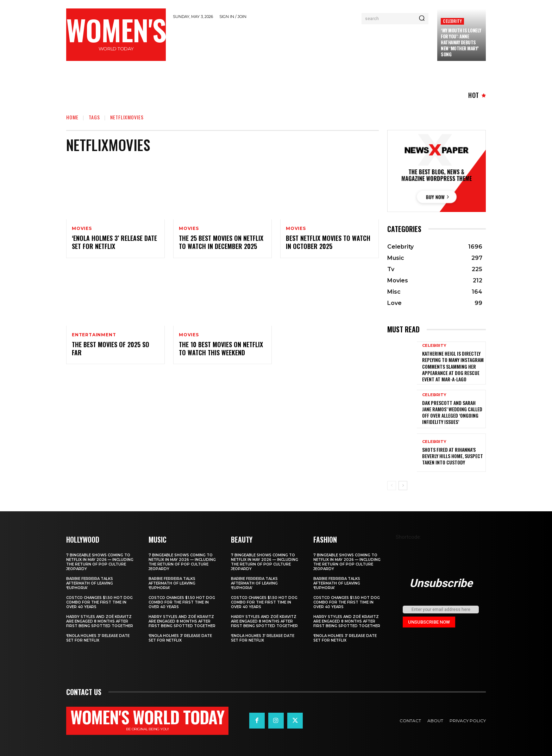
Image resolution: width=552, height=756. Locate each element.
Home (72, 117)
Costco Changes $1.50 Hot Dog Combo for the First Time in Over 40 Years (99, 602)
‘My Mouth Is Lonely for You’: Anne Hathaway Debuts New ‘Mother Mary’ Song (461, 42)
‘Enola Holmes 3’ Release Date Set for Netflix (114, 242)
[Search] (422, 19)
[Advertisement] (302, 43)
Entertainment (94, 335)
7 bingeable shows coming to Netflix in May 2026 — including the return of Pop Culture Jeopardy (100, 562)
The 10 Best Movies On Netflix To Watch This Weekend (221, 348)
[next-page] (403, 486)
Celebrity (452, 21)
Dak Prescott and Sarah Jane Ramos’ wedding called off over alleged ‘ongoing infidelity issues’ (452, 412)
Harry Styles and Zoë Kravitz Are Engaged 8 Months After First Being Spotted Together (100, 621)
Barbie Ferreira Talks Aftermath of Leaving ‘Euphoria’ (90, 583)
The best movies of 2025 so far (111, 348)
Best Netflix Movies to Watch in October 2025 (328, 242)
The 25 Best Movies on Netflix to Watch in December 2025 (221, 242)
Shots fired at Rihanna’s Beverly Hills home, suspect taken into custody (453, 456)
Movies (82, 229)
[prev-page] (392, 486)
